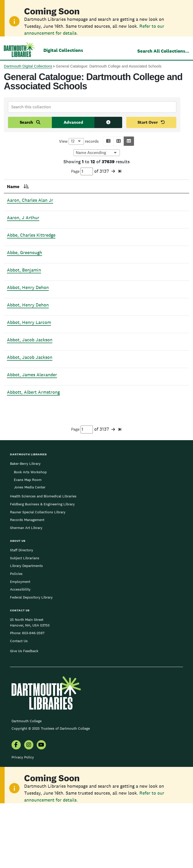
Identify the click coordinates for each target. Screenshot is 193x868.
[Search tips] (108, 122)
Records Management (27, 582)
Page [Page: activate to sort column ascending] (57, 186)
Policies (16, 636)
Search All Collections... (163, 51)
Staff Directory (22, 612)
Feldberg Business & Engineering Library (42, 566)
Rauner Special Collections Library (38, 574)
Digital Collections (63, 50)
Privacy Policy (23, 819)
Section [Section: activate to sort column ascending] (86, 186)
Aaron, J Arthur (23, 224)
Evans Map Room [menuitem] (28, 542)
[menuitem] (16, 808)
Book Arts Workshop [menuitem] (30, 534)
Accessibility (20, 652)
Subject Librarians (25, 620)
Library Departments (26, 628)
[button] (108, 141)
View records (79, 141)
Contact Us (19, 703)
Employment (20, 644)
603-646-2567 (33, 695)
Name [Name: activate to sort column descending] (13, 186)
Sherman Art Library (26, 590)
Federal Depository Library (31, 660)
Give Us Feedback (24, 713)
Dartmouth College (27, 783)
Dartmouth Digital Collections (28, 66)
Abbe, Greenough (25, 266)
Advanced (73, 122)
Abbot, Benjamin (24, 284)
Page (82, 171)
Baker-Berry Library (25, 526)
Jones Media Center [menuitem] (30, 549)
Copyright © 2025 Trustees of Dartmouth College (51, 791)
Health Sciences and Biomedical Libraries (43, 558)
